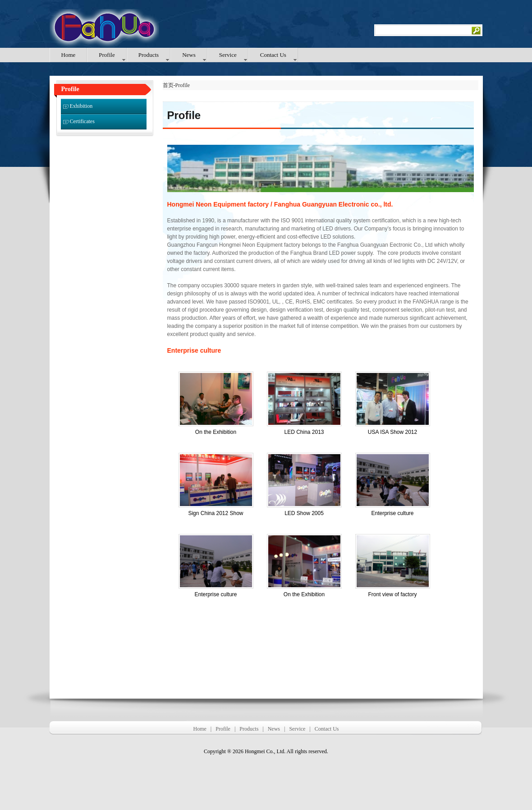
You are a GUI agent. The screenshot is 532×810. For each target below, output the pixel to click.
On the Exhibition (216, 432)
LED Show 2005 (304, 513)
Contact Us (327, 729)
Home (199, 729)
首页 (168, 85)
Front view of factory (392, 594)
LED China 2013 (304, 432)
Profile (183, 85)
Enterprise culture (392, 513)
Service (297, 729)
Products (249, 729)
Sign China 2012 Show (216, 513)
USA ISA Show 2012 (392, 432)
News (274, 729)
